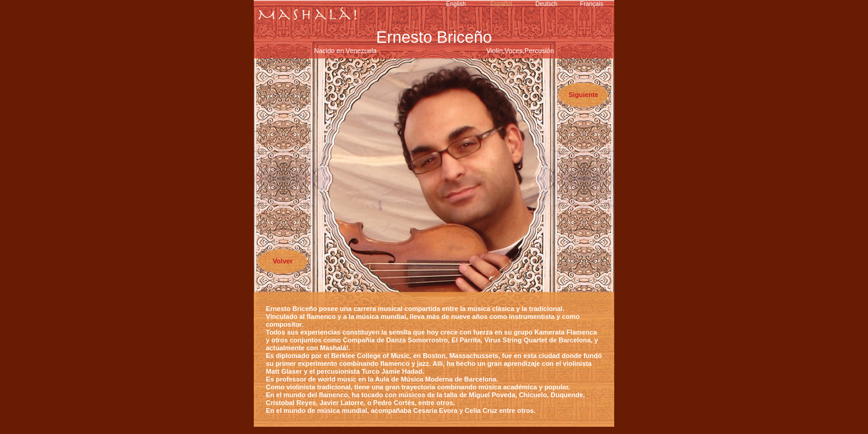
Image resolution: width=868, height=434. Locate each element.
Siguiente (583, 95)
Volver (283, 261)
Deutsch (546, 4)
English (456, 4)
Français (591, 4)
